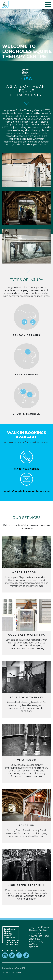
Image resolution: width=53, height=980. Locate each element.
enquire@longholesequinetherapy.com (26, 491)
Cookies (18, 972)
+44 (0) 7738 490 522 (26, 469)
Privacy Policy (8, 972)
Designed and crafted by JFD (14, 968)
